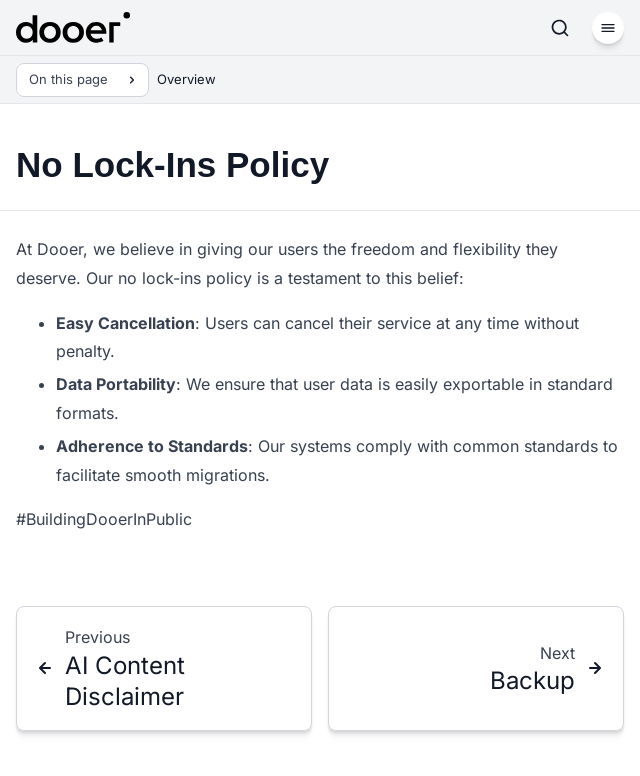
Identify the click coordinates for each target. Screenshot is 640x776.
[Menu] (608, 28)
